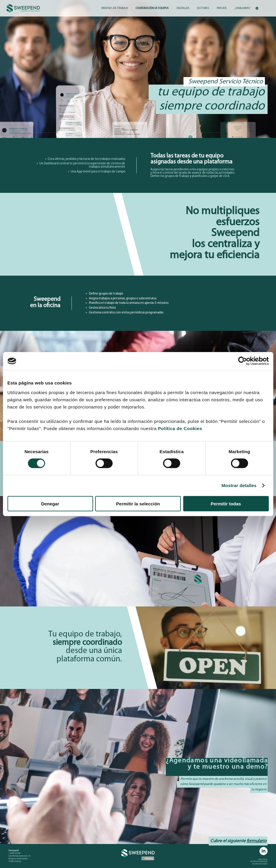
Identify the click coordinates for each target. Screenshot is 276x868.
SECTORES (203, 8)
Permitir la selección (138, 503)
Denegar (50, 503)
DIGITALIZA (183, 8)
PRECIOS (222, 8)
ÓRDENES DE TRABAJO (115, 8)
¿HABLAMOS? (243, 8)
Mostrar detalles (239, 485)
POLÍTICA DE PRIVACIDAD (259, 862)
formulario (256, 841)
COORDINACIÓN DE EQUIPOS (152, 8)
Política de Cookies (180, 428)
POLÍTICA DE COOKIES (260, 864)
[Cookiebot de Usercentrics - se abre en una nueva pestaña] (243, 361)
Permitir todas (226, 503)
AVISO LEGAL (263, 859)
